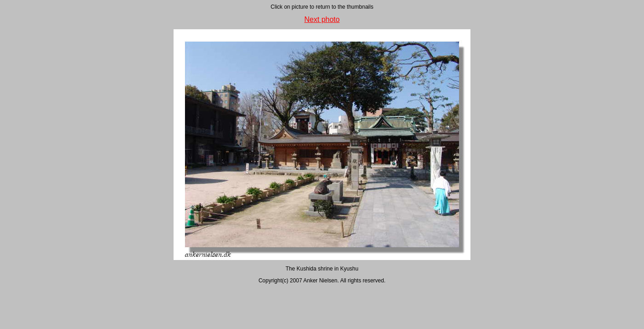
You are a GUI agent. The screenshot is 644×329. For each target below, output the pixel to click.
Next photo (322, 19)
